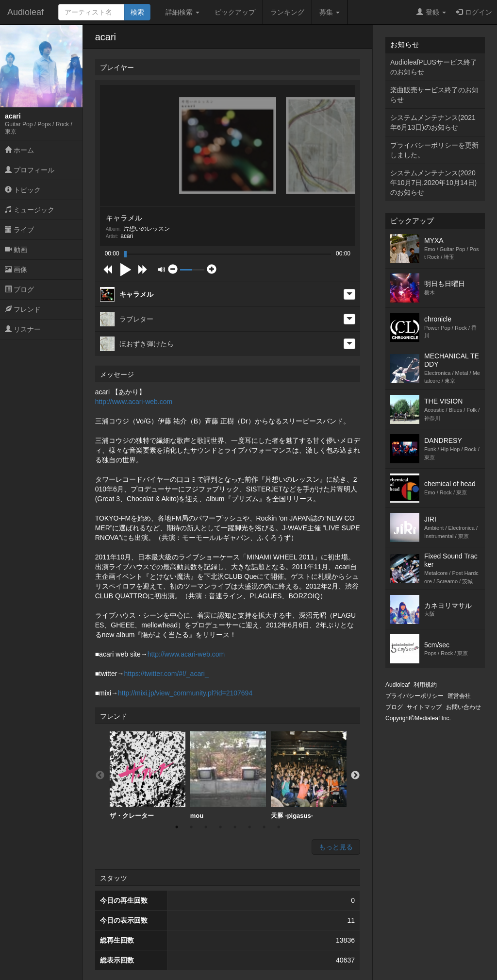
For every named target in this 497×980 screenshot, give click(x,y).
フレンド (23, 309)
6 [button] (249, 827)
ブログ (19, 289)
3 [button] (206, 827)
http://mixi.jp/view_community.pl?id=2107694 (185, 693)
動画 (16, 250)
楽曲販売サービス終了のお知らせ (434, 95)
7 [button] (264, 827)
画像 (16, 270)
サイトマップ (424, 707)
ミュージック (30, 210)
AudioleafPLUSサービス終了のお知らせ (434, 67)
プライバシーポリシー (414, 696)
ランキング (287, 12)
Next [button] (355, 776)
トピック (23, 190)
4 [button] (220, 827)
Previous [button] (100, 776)
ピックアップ (235, 12)
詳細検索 (182, 12)
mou (228, 775)
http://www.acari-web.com (134, 402)
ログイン (474, 12)
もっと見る (336, 847)
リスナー (23, 329)
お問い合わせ (464, 707)
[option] (148, 776)
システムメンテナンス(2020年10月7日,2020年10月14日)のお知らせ (433, 183)
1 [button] (177, 827)
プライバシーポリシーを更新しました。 (434, 150)
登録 (431, 12)
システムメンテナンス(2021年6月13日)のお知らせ (433, 122)
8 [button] (279, 827)
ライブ (19, 230)
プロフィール (30, 170)
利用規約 (425, 685)
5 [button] (235, 827)
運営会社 (459, 696)
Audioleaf (25, 12)
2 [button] (191, 827)
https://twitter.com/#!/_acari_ (166, 674)
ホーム (19, 150)
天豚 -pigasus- (309, 775)
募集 (330, 12)
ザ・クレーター (148, 775)
